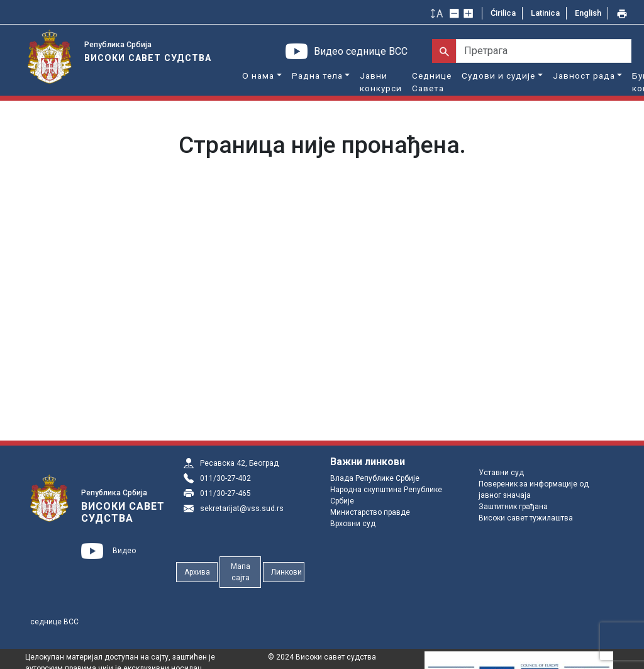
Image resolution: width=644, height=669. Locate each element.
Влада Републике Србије (375, 478)
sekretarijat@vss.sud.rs (242, 509)
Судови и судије (498, 76)
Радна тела (317, 76)
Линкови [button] (286, 572)
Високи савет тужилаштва (526, 518)
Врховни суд (353, 524)
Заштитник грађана (513, 507)
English (588, 13)
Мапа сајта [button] (241, 572)
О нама (258, 76)
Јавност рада (584, 76)
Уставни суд (501, 473)
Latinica (545, 13)
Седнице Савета (432, 82)
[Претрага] (544, 51)
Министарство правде (370, 512)
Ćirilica (503, 13)
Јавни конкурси (381, 82)
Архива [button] (197, 572)
